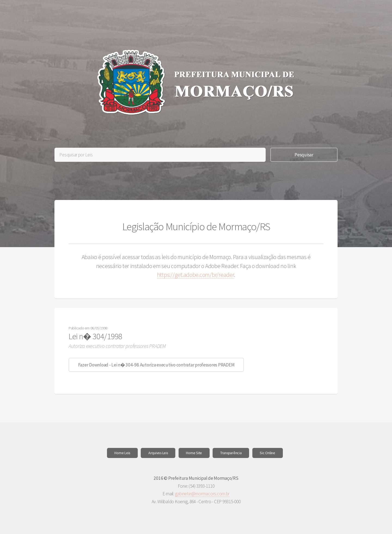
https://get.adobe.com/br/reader (196, 275)
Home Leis (122, 453)
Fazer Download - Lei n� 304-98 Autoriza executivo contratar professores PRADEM (156, 365)
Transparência (231, 453)
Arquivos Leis (158, 453)
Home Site (194, 453)
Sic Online (267, 453)
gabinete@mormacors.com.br (202, 494)
